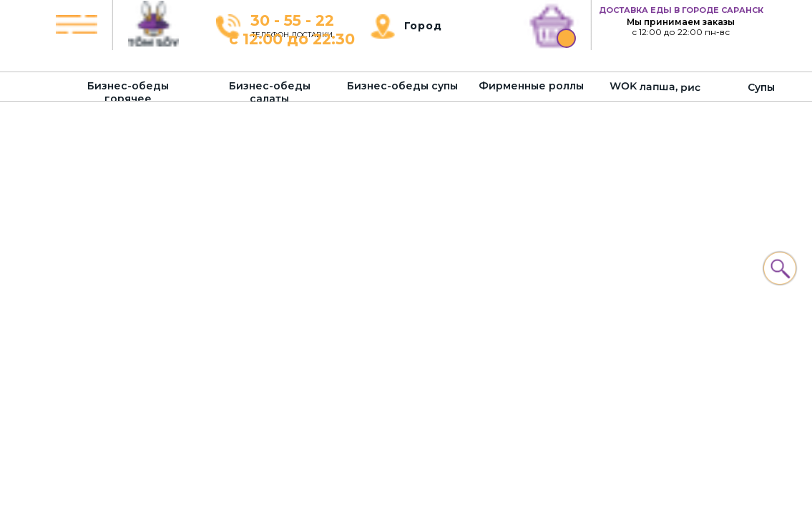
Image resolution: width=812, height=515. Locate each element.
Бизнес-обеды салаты (270, 92)
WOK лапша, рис (655, 87)
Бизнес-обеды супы (402, 86)
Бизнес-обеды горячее (128, 92)
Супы (761, 87)
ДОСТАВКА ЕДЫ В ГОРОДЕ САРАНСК (681, 10)
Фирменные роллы (531, 86)
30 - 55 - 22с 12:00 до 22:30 (292, 30)
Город (423, 26)
